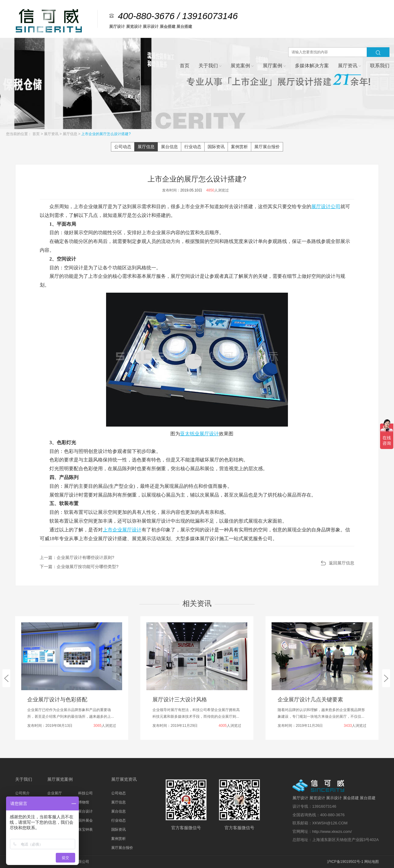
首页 (37, 134)
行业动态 (193, 147)
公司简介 (22, 793)
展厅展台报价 (267, 147)
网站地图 (372, 862)
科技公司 (85, 793)
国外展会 (85, 820)
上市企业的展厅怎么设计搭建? (106, 134)
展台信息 (169, 147)
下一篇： (79, 567)
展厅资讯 (52, 134)
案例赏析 (239, 147)
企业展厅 (55, 793)
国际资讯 (216, 147)
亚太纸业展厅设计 (199, 434)
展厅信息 (70, 134)
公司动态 (123, 147)
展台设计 (85, 811)
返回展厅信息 (342, 563)
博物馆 (84, 802)
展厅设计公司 (326, 206)
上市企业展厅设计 (122, 530)
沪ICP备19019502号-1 (345, 862)
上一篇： (77, 557)
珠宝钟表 (85, 830)
